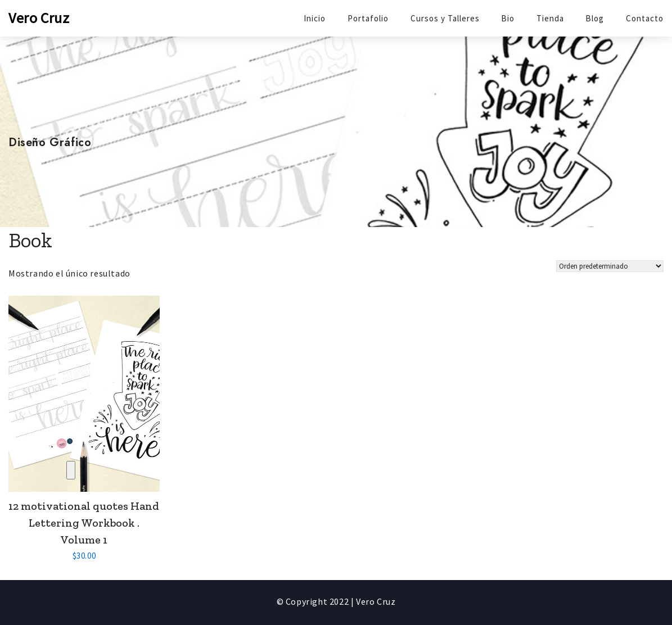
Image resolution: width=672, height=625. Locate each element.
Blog (595, 18)
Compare (71, 470)
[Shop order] (610, 266)
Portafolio (368, 18)
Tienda (550, 18)
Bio (508, 18)
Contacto (645, 18)
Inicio (315, 18)
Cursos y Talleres (445, 18)
